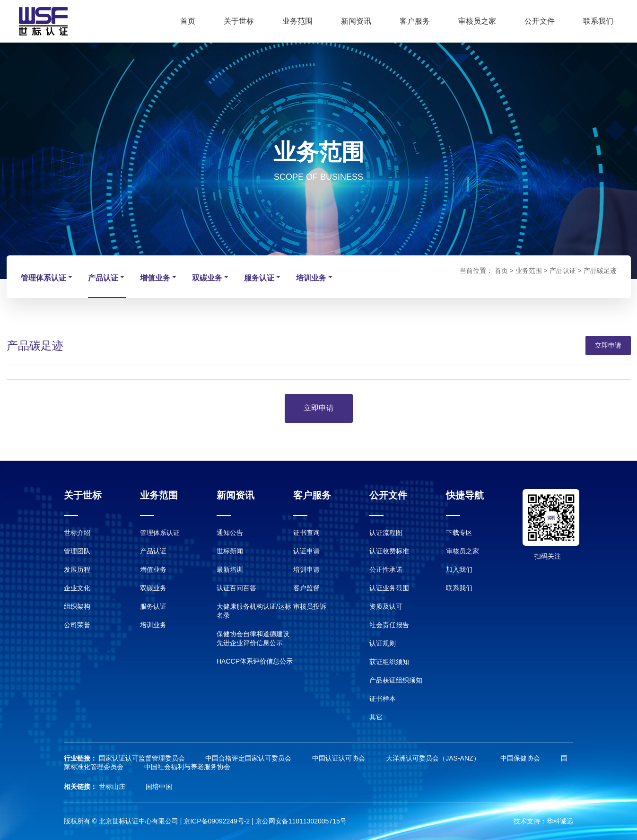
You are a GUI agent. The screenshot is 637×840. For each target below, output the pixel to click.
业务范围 (297, 21)
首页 (188, 21)
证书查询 (306, 533)
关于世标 (239, 21)
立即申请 (608, 345)
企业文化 (77, 588)
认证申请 (306, 551)
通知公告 (230, 533)
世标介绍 (77, 533)
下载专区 (459, 533)
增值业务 (159, 277)
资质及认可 (386, 606)
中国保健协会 (521, 758)
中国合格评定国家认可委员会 (249, 758)
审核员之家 (477, 21)
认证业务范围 (389, 588)
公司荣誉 (77, 625)
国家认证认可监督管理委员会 (143, 758)
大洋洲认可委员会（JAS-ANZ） (434, 758)
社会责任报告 (389, 625)
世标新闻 (230, 551)
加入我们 (459, 569)
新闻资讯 (356, 21)
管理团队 (77, 551)
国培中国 (159, 787)
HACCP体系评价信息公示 (255, 661)
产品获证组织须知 (396, 680)
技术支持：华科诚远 (543, 821)
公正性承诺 (386, 569)
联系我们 (598, 21)
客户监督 (306, 588)
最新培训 (230, 569)
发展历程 (77, 569)
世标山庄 (113, 787)
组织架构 (77, 606)
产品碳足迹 (600, 271)
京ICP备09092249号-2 (217, 821)
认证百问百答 (236, 588)
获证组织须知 (389, 662)
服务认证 (263, 277)
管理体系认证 (47, 277)
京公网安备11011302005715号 (301, 821)
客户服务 (415, 21)
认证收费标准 (389, 551)
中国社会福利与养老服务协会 (187, 767)
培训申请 (306, 569)
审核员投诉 (310, 606)
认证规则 (383, 643)
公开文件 (540, 21)
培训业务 (315, 277)
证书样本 (383, 699)
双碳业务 (211, 277)
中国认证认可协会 (340, 758)
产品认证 (107, 277)
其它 (376, 717)
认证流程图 (386, 533)
